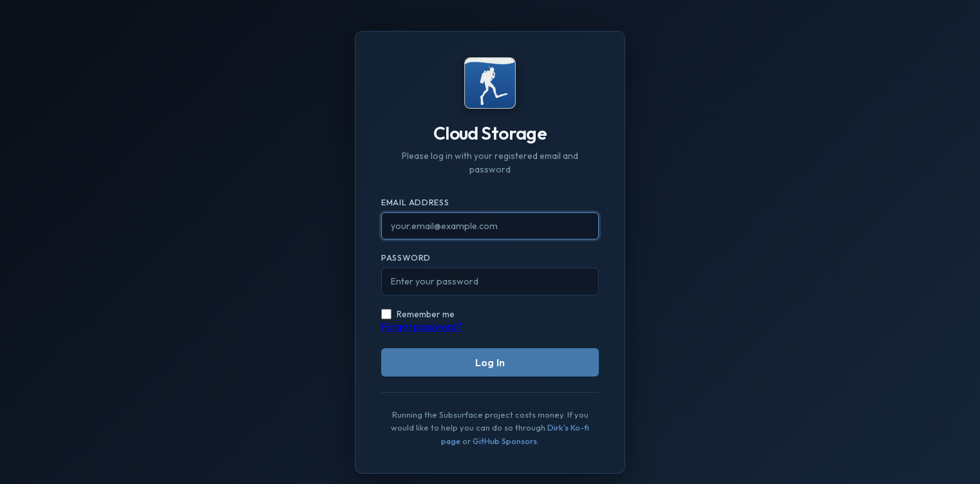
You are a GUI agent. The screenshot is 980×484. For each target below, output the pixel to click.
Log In (490, 362)
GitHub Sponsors (505, 441)
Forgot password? (421, 326)
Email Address (415, 202)
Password (406, 257)
